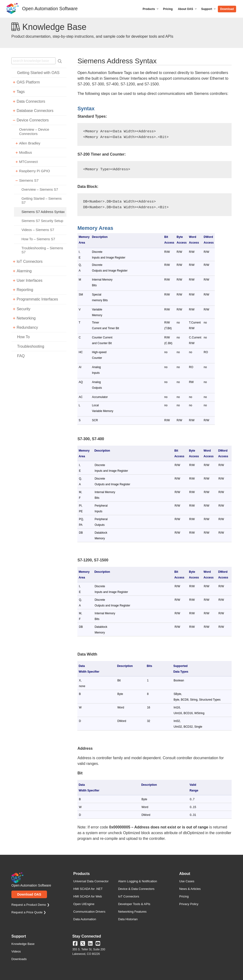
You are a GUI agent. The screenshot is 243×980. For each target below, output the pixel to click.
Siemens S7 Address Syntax (43, 212)
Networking (26, 318)
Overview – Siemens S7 (40, 190)
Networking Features (132, 912)
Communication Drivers (89, 912)
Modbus (25, 152)
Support (209, 9)
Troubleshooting (31, 346)
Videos (16, 951)
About (185, 874)
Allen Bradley (30, 143)
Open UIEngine (84, 904)
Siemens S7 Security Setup (42, 221)
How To (23, 337)
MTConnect (28, 162)
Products (151, 9)
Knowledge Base (23, 944)
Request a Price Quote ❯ (29, 912)
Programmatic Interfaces (37, 299)
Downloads (19, 959)
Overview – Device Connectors (34, 132)
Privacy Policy (189, 904)
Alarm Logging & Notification (138, 881)
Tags (21, 92)
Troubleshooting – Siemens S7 (42, 250)
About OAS (188, 9)
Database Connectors (35, 111)
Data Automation (85, 919)
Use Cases (187, 881)
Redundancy (27, 327)
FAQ (21, 356)
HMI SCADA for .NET (88, 889)
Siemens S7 (29, 180)
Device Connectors (33, 120)
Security (23, 309)
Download (227, 9)
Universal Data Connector (91, 881)
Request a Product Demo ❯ (30, 905)
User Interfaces (29, 280)
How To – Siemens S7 (38, 239)
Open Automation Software (50, 9)
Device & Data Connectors (136, 889)
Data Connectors (31, 101)
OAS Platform (28, 82)
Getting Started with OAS (38, 73)
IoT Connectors (30, 261)
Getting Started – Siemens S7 (41, 201)
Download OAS (29, 894)
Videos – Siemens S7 (38, 230)
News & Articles (190, 889)
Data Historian (128, 919)
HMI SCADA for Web (88, 896)
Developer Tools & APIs (134, 904)
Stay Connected (87, 936)
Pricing (168, 9)
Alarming (24, 271)
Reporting (25, 290)
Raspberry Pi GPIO (34, 171)
